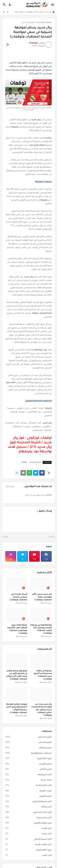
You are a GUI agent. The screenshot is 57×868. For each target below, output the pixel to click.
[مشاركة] (8, 45)
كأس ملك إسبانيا (28, 818)
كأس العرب (28, 856)
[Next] (4, 12)
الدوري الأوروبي (28, 796)
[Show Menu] (53, 5)
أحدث (51, 537)
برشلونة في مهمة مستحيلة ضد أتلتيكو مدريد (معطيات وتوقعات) (43, 675)
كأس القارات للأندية (28, 845)
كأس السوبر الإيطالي (28, 839)
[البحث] (4, 5)
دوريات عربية (28, 780)
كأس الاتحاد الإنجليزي (28, 813)
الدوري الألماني (28, 769)
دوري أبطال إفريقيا (28, 850)
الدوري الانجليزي (28, 737)
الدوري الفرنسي (28, 764)
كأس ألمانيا (28, 829)
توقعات (24, 462)
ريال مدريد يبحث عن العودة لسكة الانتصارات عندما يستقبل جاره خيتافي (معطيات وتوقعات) (41, 710)
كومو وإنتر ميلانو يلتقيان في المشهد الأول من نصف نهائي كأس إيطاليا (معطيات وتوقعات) (17, 675)
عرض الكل (10, 487)
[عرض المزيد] (17, 473)
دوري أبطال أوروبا (28, 759)
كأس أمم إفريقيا (28, 775)
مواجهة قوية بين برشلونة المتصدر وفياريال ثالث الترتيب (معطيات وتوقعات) (41, 629)
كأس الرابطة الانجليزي (28, 802)
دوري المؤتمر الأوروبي (28, 823)
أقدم (6, 537)
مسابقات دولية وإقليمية (28, 753)
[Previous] (8, 12)
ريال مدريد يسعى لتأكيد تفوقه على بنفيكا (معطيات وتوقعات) (31, 12)
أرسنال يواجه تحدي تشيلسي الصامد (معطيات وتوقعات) (18, 597)
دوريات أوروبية (28, 791)
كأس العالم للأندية (28, 786)
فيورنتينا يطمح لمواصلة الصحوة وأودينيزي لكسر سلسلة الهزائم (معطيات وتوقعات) (17, 708)
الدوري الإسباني (28, 23)
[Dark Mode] (10, 5)
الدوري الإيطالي (28, 748)
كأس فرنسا (28, 834)
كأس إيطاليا (28, 807)
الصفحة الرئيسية (44, 23)
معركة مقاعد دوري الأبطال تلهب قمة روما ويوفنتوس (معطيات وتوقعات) (17, 629)
